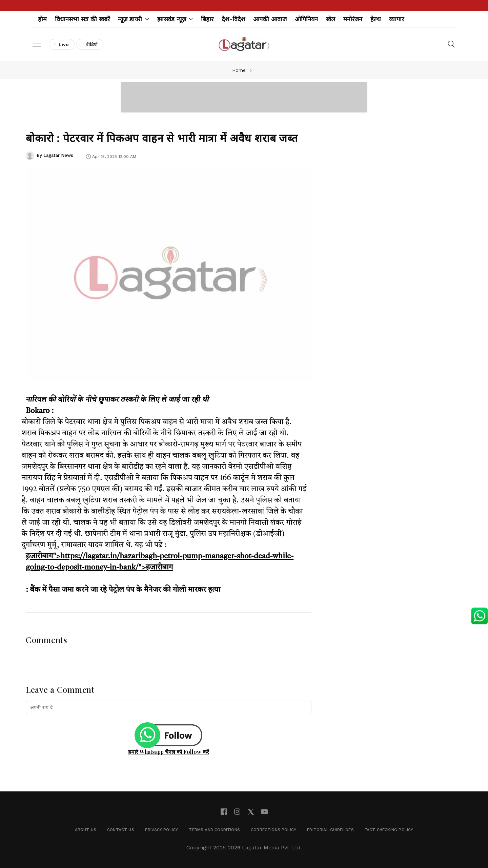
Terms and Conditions (214, 830)
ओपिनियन (306, 19)
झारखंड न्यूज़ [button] (175, 19)
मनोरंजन (353, 19)
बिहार (207, 19)
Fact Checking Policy (389, 830)
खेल (331, 19)
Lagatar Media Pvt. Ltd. (272, 848)
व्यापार (396, 19)
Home (239, 70)
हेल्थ (376, 19)
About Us (86, 830)
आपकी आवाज (270, 19)
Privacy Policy (162, 830)
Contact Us (121, 830)
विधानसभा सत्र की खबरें (82, 19)
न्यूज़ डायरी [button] (134, 19)
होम (42, 19)
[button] (37, 44)
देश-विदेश (233, 19)
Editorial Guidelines (330, 830)
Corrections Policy (273, 830)
